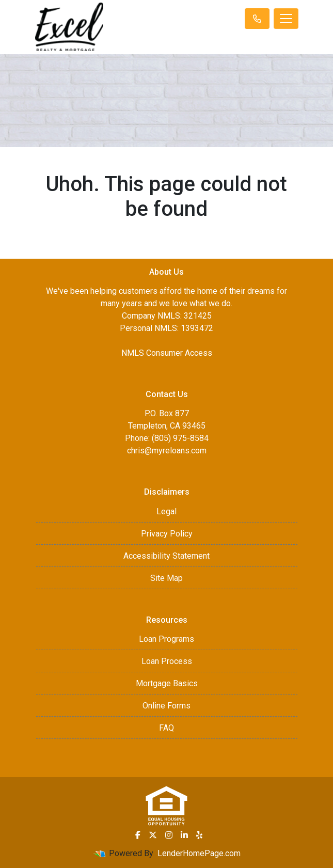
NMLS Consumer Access (167, 353)
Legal (166, 511)
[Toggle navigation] (286, 19)
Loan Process (167, 661)
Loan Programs (166, 639)
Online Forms (166, 706)
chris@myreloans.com (167, 451)
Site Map (166, 578)
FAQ (166, 728)
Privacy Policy (167, 534)
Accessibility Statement (166, 556)
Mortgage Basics (167, 683)
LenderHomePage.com (199, 853)
